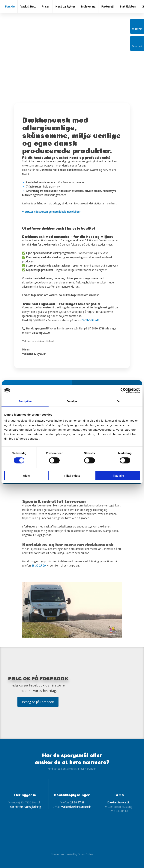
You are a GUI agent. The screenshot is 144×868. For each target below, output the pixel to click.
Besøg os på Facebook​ (38, 702)
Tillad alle (118, 475)
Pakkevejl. (108, 6)
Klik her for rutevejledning (25, 807)
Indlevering (88, 6)
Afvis (26, 475)
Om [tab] (119, 401)
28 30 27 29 (39, 565)
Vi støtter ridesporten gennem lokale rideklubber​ (51, 212)
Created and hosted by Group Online (72, 854)
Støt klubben (128, 6)
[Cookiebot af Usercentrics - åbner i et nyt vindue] (123, 390)
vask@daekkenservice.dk (76, 807)
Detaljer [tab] (72, 401)
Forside (10, 6)
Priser (46, 6)
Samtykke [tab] (25, 401)
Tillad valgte (72, 475)
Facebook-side (90, 320)
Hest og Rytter (65, 6)
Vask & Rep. (28, 6)
